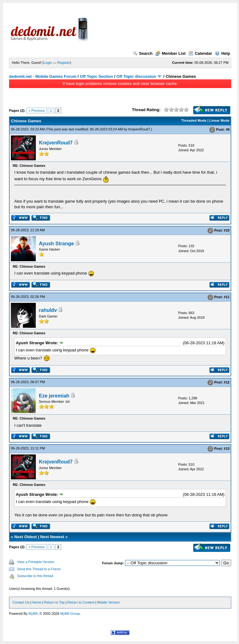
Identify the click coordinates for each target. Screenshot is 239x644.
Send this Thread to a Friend (39, 569)
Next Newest (52, 537)
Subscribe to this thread (35, 576)
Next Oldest (26, 537)
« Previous (37, 110)
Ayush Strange (56, 244)
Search (143, 53)
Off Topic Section (97, 76)
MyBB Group (70, 613)
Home (37, 602)
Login (48, 63)
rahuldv (48, 310)
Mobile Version (108, 602)
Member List (171, 53)
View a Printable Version (36, 562)
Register (64, 63)
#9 (227, 129)
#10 (227, 230)
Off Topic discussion (136, 76)
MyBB (33, 613)
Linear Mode (220, 120)
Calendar (200, 53)
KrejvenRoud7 (139, 129)
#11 (227, 297)
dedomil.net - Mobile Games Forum (43, 76)
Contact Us (21, 602)
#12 (227, 383)
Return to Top (54, 602)
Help (222, 53)
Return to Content (81, 602)
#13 (227, 449)
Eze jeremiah (54, 396)
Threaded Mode (194, 120)
